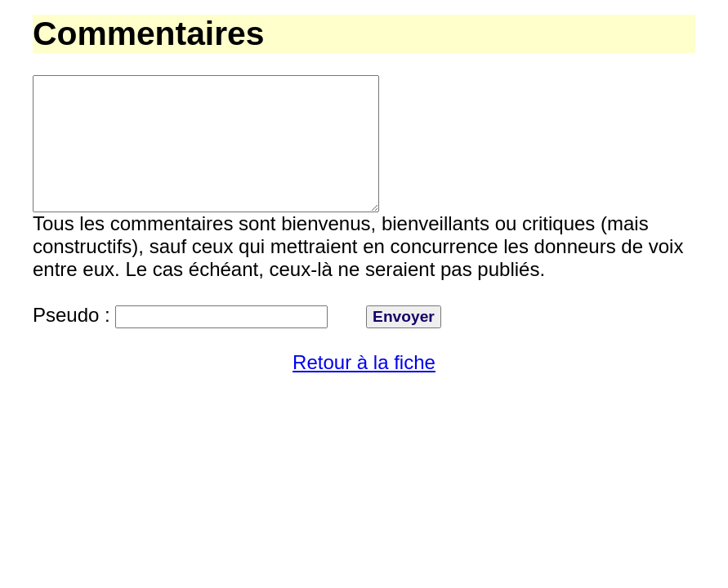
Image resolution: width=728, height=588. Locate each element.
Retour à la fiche (364, 392)
